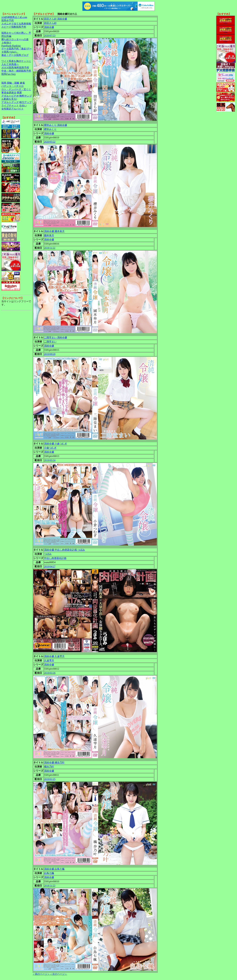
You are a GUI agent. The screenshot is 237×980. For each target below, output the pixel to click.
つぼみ (48, 554)
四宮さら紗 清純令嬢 (56, 19)
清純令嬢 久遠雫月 (54, 656)
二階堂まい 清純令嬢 (56, 337)
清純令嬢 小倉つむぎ (56, 444)
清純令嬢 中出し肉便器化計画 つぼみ (65, 550)
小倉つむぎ (50, 448)
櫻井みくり (50, 129)
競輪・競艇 (13, 83)
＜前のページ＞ (41, 974)
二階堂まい (50, 342)
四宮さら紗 (50, 23)
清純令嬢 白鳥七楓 (54, 869)
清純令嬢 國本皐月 (54, 231)
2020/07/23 (50, 36)
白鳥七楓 (49, 873)
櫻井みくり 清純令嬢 (56, 125)
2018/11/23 (50, 886)
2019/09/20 (50, 354)
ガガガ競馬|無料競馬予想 (15, 68)
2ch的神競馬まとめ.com (14, 17)
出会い (23, 105)
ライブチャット (10, 105)
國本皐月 (49, 235)
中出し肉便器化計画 (55, 558)
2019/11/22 (50, 248)
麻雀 (22, 83)
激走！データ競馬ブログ (15, 55)
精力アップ (25, 102)
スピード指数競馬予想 (14, 27)
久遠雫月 (49, 660)
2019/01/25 (50, 779)
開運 (19, 93)
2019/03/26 (50, 673)
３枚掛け (6, 43)
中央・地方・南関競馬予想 (16, 71)
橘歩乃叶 (49, 767)
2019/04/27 (50, 566)
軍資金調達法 (9, 93)
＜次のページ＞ (59, 974)
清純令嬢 (49, 27)
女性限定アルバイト (13, 109)
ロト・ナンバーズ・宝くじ (16, 89)
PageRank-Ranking (11, 46)
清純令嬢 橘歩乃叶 (54, 762)
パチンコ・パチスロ (13, 86)
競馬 (4, 83)
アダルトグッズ (10, 102)
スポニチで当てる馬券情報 (16, 24)
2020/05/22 (50, 142)
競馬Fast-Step (8, 74)
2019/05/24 (50, 460)
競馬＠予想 (8, 20)
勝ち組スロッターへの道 (15, 39)
